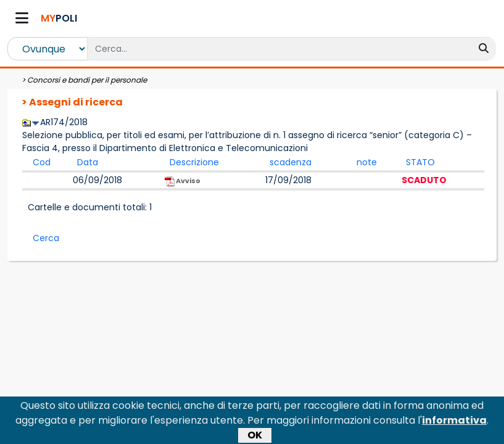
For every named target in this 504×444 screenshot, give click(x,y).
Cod (42, 162)
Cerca (46, 238)
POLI (59, 18)
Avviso (183, 181)
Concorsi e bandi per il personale (87, 80)
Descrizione (194, 162)
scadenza (291, 162)
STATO (420, 162)
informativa (454, 425)
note (367, 162)
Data (88, 162)
